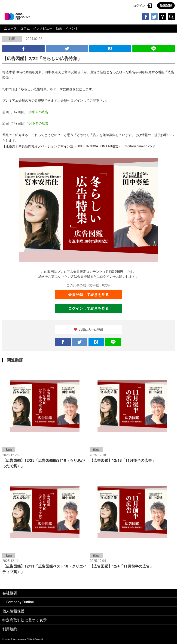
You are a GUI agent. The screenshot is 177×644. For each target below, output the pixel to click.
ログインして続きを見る (88, 308)
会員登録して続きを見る (88, 295)
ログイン (139, 6)
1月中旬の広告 (38, 112)
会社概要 (10, 593)
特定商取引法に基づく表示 (24, 620)
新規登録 (166, 5)
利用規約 (10, 629)
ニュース (10, 28)
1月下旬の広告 (38, 123)
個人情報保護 (13, 611)
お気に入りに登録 (91, 330)
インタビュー (43, 28)
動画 (59, 28)
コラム (25, 28)
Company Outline (20, 602)
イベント (72, 28)
